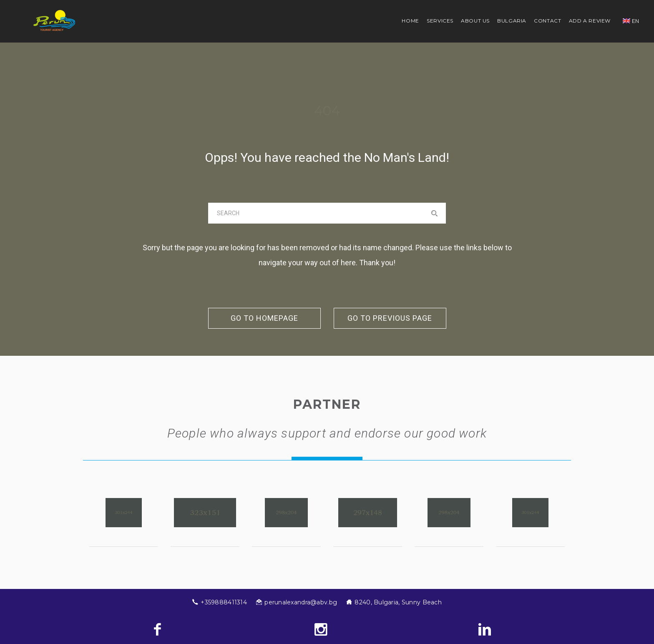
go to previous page (390, 318)
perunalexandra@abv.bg (301, 602)
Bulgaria (512, 21)
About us (475, 21)
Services (440, 21)
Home (410, 21)
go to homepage (264, 318)
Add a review (590, 21)
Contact (547, 21)
